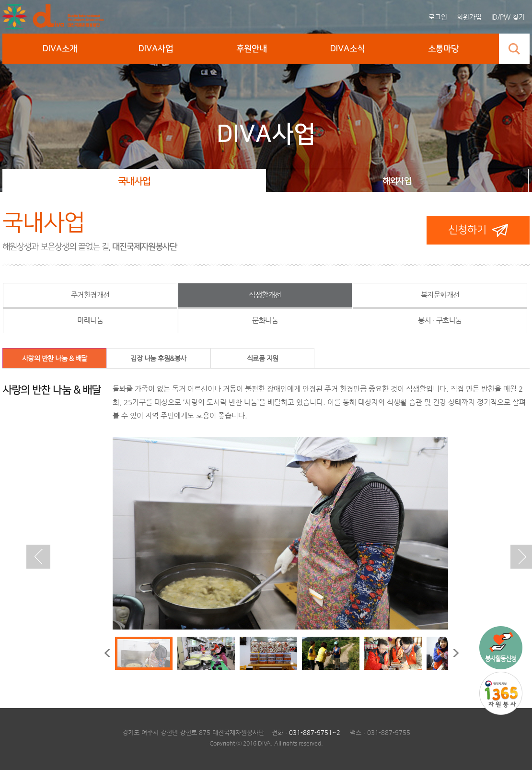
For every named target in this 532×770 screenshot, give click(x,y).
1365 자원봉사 (501, 693)
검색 (514, 49)
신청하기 (467, 230)
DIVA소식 (347, 49)
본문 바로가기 (3, 0)
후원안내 (252, 49)
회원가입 (469, 17)
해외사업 (397, 181)
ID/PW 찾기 (508, 17)
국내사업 (134, 181)
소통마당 (443, 49)
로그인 (438, 17)
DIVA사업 (156, 49)
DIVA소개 (60, 49)
